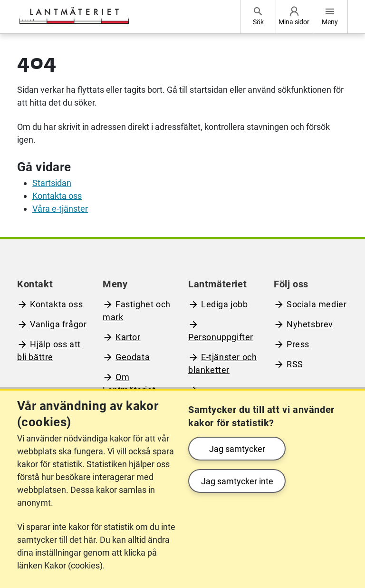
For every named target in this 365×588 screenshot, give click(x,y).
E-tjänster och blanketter (222, 363)
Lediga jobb (225, 304)
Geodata (133, 357)
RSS (295, 364)
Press (298, 344)
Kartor (128, 337)
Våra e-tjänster (60, 209)
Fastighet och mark (137, 311)
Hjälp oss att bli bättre (49, 351)
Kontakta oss (57, 196)
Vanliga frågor (58, 324)
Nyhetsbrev (310, 324)
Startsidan (52, 183)
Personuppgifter (221, 337)
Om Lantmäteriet (129, 383)
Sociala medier (317, 304)
